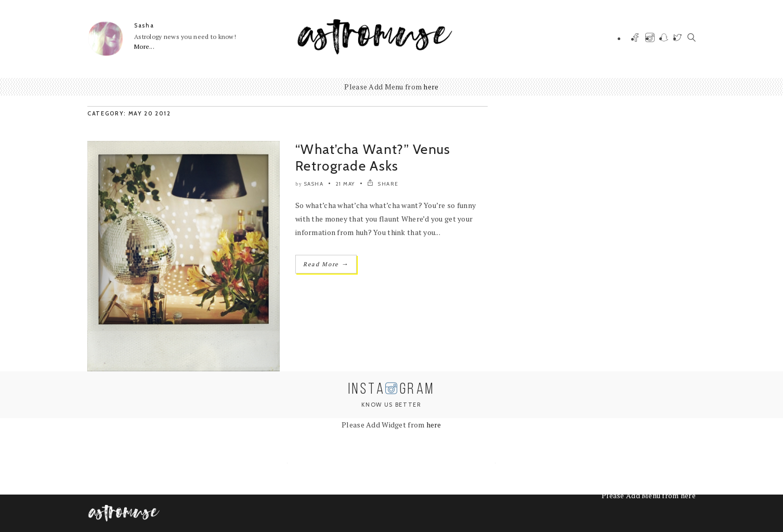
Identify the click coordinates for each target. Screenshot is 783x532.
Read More (326, 264)
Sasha (144, 25)
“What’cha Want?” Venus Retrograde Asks (373, 158)
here (431, 87)
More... (144, 47)
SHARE (383, 184)
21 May (345, 184)
